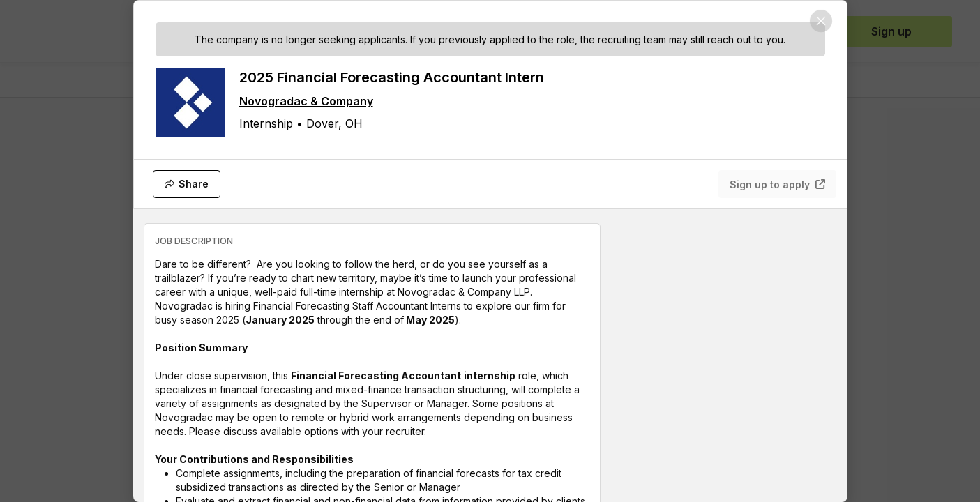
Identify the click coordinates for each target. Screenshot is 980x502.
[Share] (187, 184)
